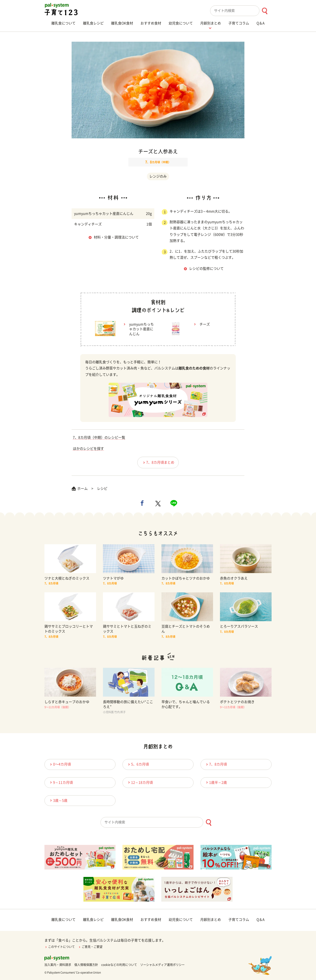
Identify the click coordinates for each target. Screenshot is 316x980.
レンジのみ (158, 176)
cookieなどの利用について (119, 965)
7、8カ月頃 (216, 764)
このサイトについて (60, 947)
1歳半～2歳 (216, 782)
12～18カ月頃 (140, 782)
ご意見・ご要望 (90, 947)
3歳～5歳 (58, 800)
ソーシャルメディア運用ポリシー (162, 965)
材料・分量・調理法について (116, 237)
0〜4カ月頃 (60, 764)
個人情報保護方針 (86, 965)
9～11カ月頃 (61, 782)
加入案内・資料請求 (58, 965)
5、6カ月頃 (138, 764)
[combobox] (241, 11)
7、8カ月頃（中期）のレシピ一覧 (99, 437)
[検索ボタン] (265, 11)
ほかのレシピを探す (88, 449)
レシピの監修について (206, 269)
